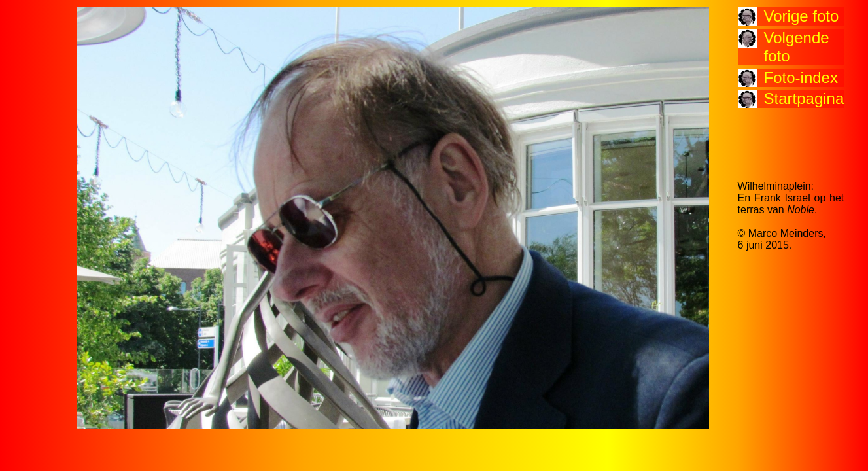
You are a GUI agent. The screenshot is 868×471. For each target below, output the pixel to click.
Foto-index (801, 78)
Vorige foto (802, 16)
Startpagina (804, 98)
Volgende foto (797, 47)
